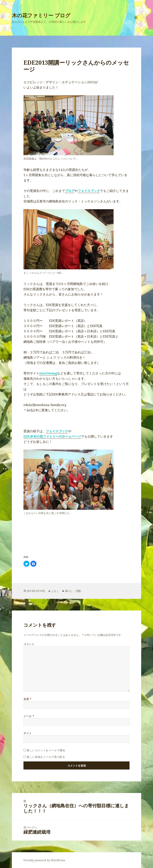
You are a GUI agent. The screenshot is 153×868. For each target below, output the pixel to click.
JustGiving (48, 373)
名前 (27, 699)
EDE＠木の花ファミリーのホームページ (52, 436)
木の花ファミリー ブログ (41, 15)
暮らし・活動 (73, 591)
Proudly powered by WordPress (44, 860)
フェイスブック (89, 191)
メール (29, 716)
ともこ (55, 591)
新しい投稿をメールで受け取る (46, 757)
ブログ (70, 191)
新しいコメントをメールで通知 (46, 750)
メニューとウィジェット (136, 23)
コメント (29, 644)
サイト (28, 733)
